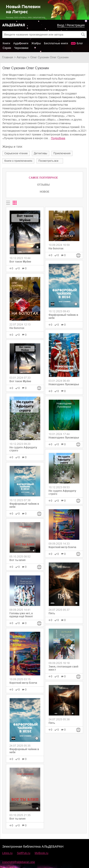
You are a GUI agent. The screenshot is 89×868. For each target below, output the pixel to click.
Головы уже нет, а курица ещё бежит (21, 615)
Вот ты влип (17, 560)
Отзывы (43, 185)
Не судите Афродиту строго (23, 449)
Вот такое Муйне (20, 262)
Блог (80, 43)
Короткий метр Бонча (23, 683)
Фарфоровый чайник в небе (24, 505)
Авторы (22, 57)
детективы (41, 153)
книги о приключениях (18, 161)
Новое (45, 192)
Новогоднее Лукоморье (64, 384)
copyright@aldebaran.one (19, 862)
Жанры (36, 43)
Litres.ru (7, 853)
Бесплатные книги (56, 43)
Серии (7, 48)
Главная (8, 57)
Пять (52, 613)
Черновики (21, 48)
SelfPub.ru (24, 853)
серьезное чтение (16, 153)
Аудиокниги (21, 43)
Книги (6, 43)
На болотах (17, 328)
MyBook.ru (42, 853)
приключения (62, 153)
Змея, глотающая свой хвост (63, 668)
